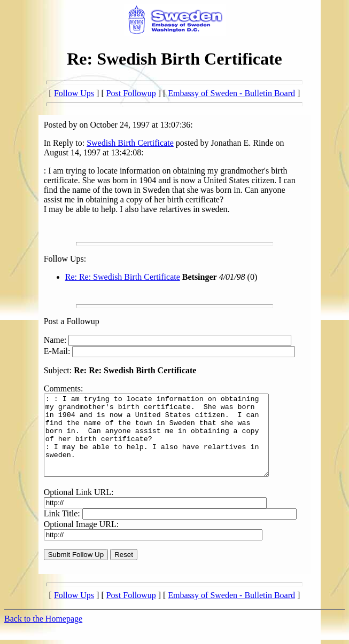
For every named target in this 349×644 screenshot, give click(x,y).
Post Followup (131, 93)
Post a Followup (72, 321)
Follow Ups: (65, 259)
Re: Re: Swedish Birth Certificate (123, 277)
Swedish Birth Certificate (130, 143)
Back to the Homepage (43, 635)
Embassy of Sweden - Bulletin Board (231, 93)
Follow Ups (74, 93)
